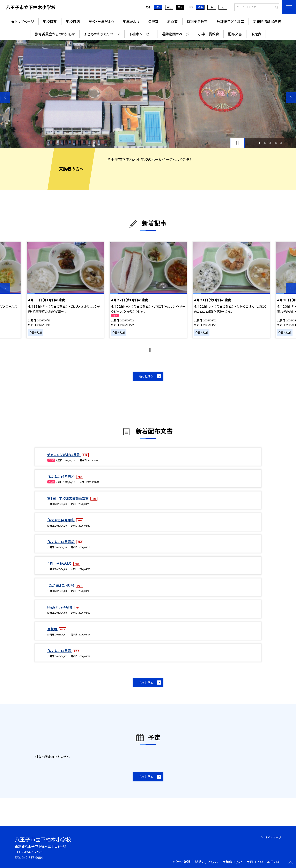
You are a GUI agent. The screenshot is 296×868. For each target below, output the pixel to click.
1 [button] (259, 143)
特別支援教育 (197, 21)
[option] (148, 94)
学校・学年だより (101, 21)
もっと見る (146, 376)
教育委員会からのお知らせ (55, 34)
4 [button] (276, 143)
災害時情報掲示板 (267, 21)
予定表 (256, 34)
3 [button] (270, 143)
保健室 (153, 21)
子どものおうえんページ (102, 34)
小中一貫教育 (209, 34)
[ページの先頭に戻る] (291, 863)
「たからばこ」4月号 (61, 585)
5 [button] (281, 143)
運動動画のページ (176, 34)
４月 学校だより (60, 563)
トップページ (24, 21)
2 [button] (265, 143)
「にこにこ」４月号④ (61, 476)
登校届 (53, 629)
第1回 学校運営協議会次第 (68, 498)
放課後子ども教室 (230, 21)
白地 (169, 7)
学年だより (131, 21)
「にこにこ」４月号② (61, 542)
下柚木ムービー (141, 34)
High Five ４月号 (60, 607)
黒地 (180, 7)
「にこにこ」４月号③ (61, 520)
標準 (200, 7)
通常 (158, 7)
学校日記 (73, 21)
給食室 (173, 21)
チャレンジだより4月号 (64, 455)
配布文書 (235, 34)
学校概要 (50, 21)
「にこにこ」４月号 (60, 651)
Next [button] (291, 97)
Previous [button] (5, 97)
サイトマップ (273, 838)
